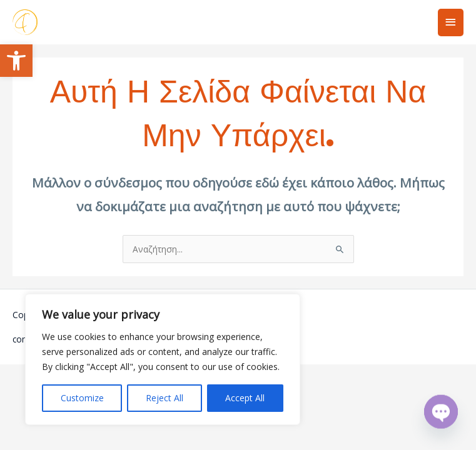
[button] (16, 61)
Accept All (245, 398)
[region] (163, 359)
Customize (82, 398)
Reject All (165, 398)
